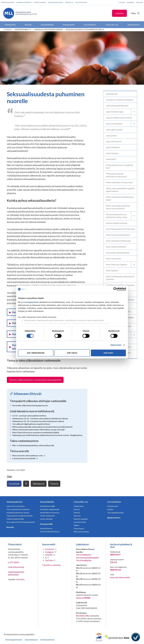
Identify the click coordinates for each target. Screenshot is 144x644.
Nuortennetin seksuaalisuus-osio (29, 455)
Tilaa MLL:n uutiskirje (51, 565)
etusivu (8, 29)
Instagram (49, 552)
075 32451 (14, 562)
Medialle (69, 2)
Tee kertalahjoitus (84, 555)
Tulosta (54, 484)
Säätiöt (76, 525)
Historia (77, 509)
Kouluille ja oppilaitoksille (50, 509)
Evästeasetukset (47, 640)
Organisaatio (79, 506)
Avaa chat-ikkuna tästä (120, 577)
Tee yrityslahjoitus (84, 560)
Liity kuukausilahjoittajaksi (87, 558)
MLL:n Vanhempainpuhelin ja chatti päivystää (33, 445)
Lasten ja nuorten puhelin (25, 458)
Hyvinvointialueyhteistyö (50, 531)
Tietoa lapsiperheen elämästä (18, 509)
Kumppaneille (46, 524)
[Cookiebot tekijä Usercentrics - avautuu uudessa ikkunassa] (115, 289)
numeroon (83, 598)
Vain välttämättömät (36, 353)
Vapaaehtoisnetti (24, 2)
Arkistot (77, 513)
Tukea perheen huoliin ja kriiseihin (20, 516)
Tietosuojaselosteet (13, 640)
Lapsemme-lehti (80, 522)
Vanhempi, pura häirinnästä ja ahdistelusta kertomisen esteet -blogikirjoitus (47, 435)
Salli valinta (72, 353)
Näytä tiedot (116, 345)
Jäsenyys (77, 516)
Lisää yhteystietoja (16, 567)
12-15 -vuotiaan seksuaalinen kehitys (29, 416)
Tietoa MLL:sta (81, 502)
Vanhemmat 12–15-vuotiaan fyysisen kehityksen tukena (38, 421)
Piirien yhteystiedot (81, 532)
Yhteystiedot (81, 2)
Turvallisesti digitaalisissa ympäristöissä (31, 424)
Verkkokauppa (8, 2)
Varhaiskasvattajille (48, 506)
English (140, 2)
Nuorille (10, 527)
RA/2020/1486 (83, 616)
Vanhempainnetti (23, 29)
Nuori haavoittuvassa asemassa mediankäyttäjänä (36, 432)
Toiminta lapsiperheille (15, 519)
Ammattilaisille (47, 502)
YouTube (49, 560)
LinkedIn (49, 555)
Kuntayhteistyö (46, 528)
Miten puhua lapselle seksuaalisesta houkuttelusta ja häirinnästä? (43, 427)
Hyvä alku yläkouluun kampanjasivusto (30, 405)
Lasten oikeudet (46, 519)
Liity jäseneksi (113, 506)
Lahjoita (119, 13)
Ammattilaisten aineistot (50, 513)
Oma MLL (20, 579)
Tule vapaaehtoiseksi (115, 513)
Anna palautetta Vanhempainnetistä (21, 522)
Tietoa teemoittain (47, 516)
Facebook (14, 484)
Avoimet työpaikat (81, 519)
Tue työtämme (114, 502)
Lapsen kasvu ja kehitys (16, 506)
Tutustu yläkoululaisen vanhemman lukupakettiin (35, 380)
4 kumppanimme (31, 302)
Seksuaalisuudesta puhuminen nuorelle (85, 29)
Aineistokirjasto (56, 2)
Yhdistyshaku (40, 2)
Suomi (122, 2)
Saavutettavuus (31, 640)
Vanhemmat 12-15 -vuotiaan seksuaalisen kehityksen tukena (40, 418)
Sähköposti (39, 484)
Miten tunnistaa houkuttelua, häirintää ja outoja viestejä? (39, 430)
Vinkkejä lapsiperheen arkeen (48, 29)
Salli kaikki (108, 353)
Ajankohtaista (114, 518)
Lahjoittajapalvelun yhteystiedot (16, 573)
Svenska (130, 2)
